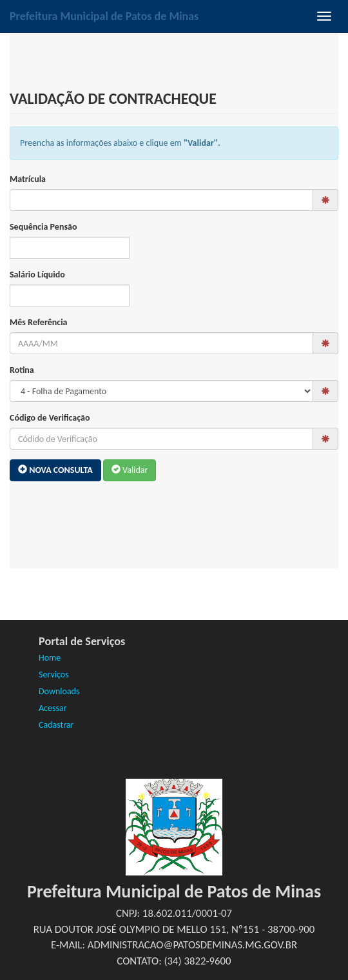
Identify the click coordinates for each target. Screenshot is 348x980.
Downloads (59, 691)
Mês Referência (38, 322)
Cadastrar (56, 725)
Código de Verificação (50, 418)
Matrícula (28, 179)
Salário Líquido (37, 275)
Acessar (53, 708)
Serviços (54, 675)
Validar (130, 470)
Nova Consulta (55, 470)
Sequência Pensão (43, 227)
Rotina (22, 370)
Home (50, 658)
